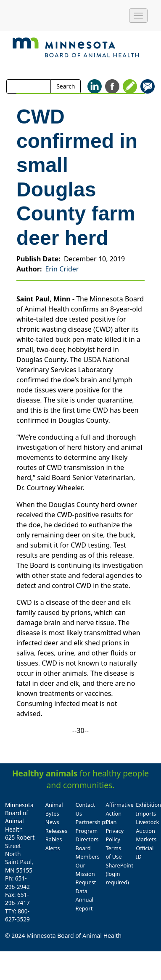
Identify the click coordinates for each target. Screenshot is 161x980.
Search (66, 86)
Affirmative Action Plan (119, 813)
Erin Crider (62, 269)
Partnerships (92, 822)
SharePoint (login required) (119, 874)
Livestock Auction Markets (147, 831)
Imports (146, 814)
